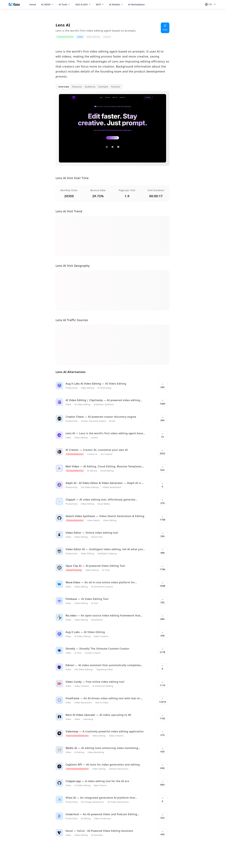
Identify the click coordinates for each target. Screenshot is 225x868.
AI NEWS (47, 4)
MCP (100, 4)
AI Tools (64, 4)
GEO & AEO (83, 4)
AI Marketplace (136, 4)
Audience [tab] (90, 87)
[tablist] (89, 87)
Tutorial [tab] (115, 87)
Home (33, 4)
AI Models (116, 4)
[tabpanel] (112, 131)
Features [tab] (77, 87)
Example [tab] (103, 87)
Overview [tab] (64, 87)
